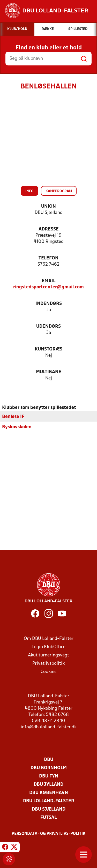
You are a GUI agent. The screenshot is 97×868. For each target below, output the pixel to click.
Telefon (48, 258)
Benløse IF (13, 417)
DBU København (49, 793)
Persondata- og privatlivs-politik (49, 834)
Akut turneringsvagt (48, 655)
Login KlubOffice (48, 647)
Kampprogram (59, 191)
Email (48, 281)
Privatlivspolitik (48, 663)
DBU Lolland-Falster (49, 801)
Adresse (49, 229)
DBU (49, 760)
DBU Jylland (48, 784)
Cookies (48, 672)
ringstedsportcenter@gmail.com (48, 287)
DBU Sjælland (49, 809)
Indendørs (49, 304)
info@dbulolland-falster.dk (49, 727)
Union (48, 207)
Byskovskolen (17, 427)
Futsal (48, 817)
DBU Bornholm (49, 768)
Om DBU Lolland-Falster (49, 638)
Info (29, 191)
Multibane (49, 372)
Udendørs (48, 327)
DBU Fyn (49, 776)
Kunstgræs (48, 349)
